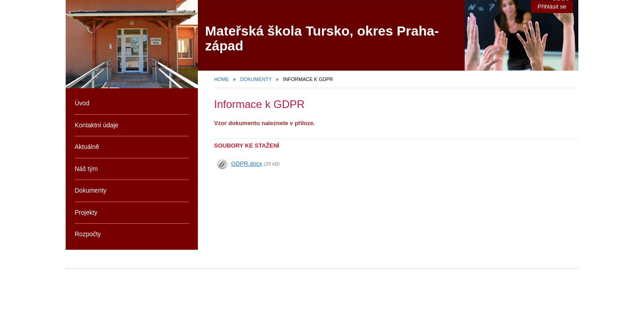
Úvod (82, 103)
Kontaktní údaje (96, 125)
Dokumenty (256, 79)
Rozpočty (88, 234)
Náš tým (86, 169)
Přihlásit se (552, 7)
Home (221, 79)
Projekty (86, 212)
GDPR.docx (247, 164)
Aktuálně (87, 147)
